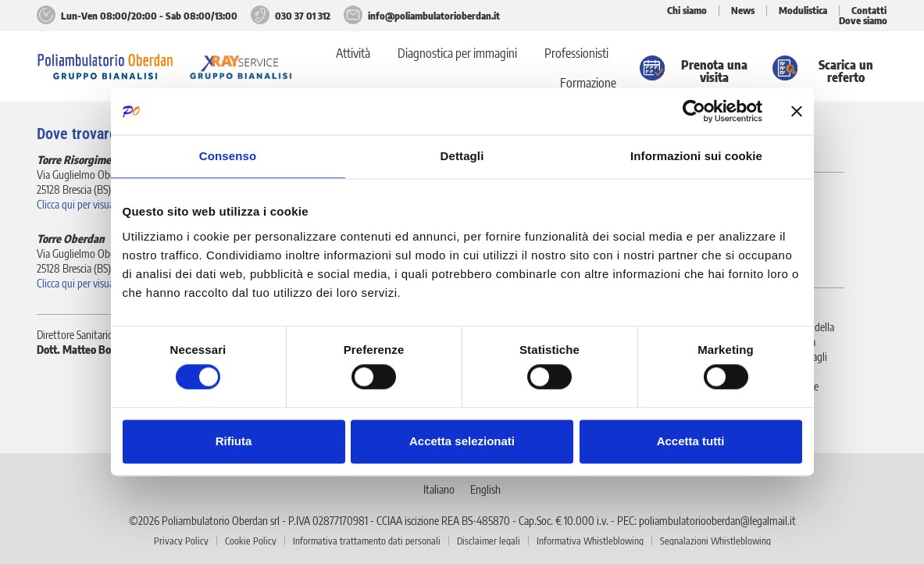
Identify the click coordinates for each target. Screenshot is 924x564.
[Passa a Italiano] (439, 489)
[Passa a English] (485, 489)
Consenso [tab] (228, 156)
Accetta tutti (691, 441)
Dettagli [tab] (462, 156)
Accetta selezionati (462, 441)
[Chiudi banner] (797, 111)
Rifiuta (234, 441)
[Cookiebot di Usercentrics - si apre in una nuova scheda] (694, 111)
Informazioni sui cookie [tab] (696, 156)
